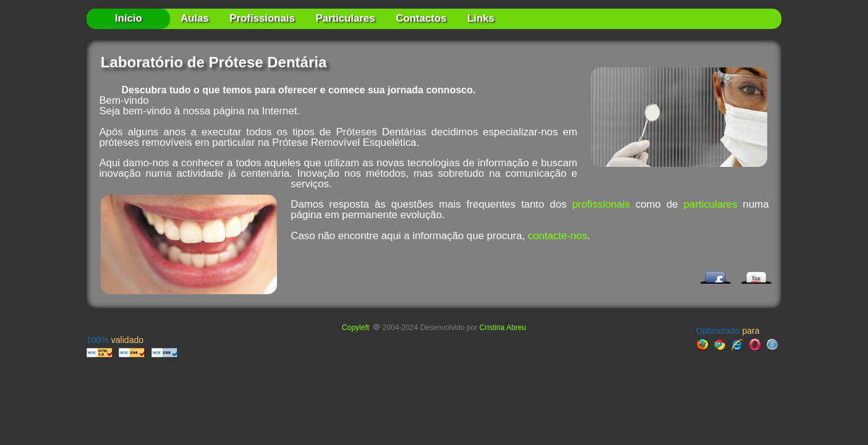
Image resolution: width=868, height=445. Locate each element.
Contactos (421, 18)
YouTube (754, 274)
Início (129, 18)
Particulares (345, 18)
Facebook (714, 274)
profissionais (601, 204)
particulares (711, 204)
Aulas (195, 18)
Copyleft (356, 328)
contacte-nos (558, 236)
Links (481, 18)
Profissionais (262, 18)
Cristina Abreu (503, 328)
